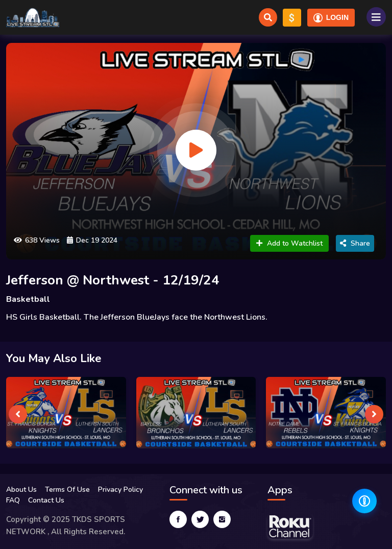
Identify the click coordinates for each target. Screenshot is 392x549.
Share (355, 243)
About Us (21, 490)
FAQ (13, 500)
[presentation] (18, 414)
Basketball (28, 299)
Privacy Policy (120, 490)
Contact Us (46, 500)
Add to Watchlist (289, 243)
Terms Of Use (67, 490)
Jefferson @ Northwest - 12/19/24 (113, 280)
